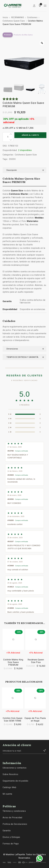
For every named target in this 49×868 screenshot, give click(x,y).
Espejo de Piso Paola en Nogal (35, 719)
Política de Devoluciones (15, 824)
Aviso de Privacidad (12, 818)
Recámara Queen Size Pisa (36, 661)
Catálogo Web (9, 787)
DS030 (12, 159)
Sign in (34, 6)
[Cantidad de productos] (8, 137)
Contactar (43, 750)
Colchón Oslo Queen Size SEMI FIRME (13, 719)
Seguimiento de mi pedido (15, 781)
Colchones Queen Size (14, 21)
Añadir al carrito (30, 135)
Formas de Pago (11, 844)
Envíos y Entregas (11, 837)
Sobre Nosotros (10, 774)
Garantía (7, 831)
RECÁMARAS (18, 17)
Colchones (32, 17)
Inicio (5, 17)
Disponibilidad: (10, 150)
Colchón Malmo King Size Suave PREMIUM (13, 662)
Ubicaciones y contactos (15, 768)
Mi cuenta (7, 794)
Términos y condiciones (14, 811)
